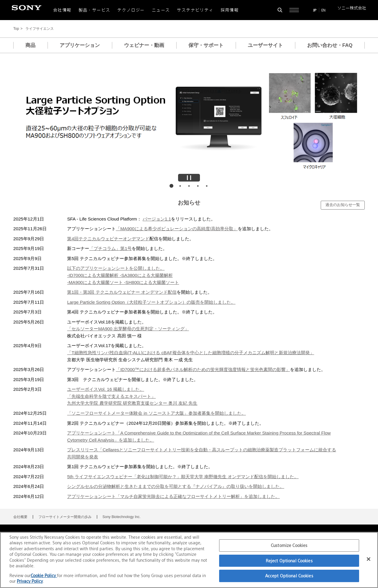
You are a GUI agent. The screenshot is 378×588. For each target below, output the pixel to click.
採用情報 (230, 10)
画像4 (198, 186)
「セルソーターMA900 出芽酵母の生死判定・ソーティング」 (128, 329)
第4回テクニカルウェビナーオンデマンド (108, 239)
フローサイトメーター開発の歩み (65, 517)
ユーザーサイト (265, 45)
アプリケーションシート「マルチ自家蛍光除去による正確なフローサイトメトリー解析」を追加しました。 (173, 496)
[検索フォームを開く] (280, 10)
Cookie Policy (44, 575)
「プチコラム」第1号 (110, 248)
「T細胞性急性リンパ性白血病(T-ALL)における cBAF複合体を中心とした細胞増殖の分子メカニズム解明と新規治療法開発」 (190, 353)
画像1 (171, 186)
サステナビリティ (195, 10)
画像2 (180, 186)
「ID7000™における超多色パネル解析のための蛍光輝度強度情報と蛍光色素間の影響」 (203, 369)
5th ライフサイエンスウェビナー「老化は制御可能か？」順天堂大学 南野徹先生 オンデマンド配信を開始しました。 (183, 477)
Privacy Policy (30, 581)
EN (323, 10)
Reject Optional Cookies (289, 561)
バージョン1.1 (157, 219)
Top (16, 29)
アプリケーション (80, 45)
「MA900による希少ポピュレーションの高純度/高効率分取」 (177, 229)
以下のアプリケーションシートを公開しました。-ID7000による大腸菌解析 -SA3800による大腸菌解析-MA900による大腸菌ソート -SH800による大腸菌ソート (123, 275)
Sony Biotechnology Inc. (122, 517)
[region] (189, 560)
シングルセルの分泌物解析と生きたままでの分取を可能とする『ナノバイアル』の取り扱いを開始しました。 (176, 486)
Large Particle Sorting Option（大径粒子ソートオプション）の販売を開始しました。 (151, 302)
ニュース (161, 10)
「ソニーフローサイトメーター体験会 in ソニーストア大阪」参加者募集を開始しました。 (156, 413)
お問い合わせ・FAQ (330, 45)
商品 (30, 45)
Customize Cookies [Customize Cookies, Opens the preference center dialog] (289, 545)
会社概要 (20, 517)
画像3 (189, 186)
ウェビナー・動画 (144, 45)
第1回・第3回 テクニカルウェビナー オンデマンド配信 (122, 292)
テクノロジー (131, 10)
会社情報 (62, 10)
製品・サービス (94, 10)
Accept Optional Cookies (289, 576)
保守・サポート (206, 45)
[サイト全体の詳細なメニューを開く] (294, 10)
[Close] (369, 559)
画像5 (207, 186)
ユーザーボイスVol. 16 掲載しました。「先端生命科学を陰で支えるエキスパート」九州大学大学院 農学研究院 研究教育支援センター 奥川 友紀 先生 (132, 396)
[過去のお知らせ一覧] (343, 205)
